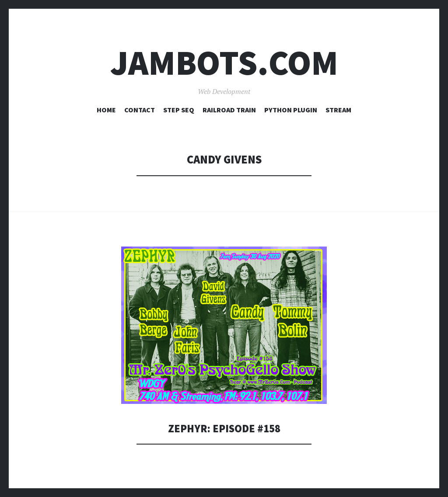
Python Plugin (291, 110)
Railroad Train (229, 110)
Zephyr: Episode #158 (224, 428)
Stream (338, 110)
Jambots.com (224, 63)
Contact (140, 110)
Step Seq (179, 110)
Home (106, 110)
